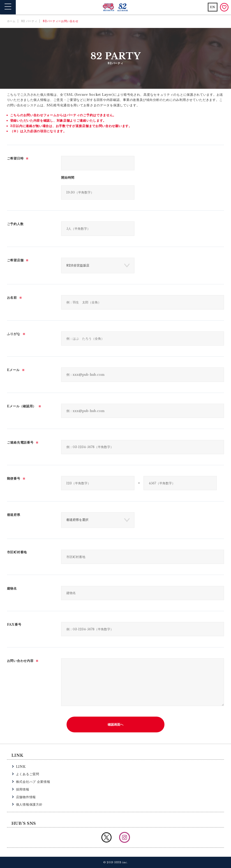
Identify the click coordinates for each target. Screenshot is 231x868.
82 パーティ (29, 21)
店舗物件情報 (26, 797)
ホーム (11, 21)
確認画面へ (115, 724)
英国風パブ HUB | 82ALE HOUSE (116, 7)
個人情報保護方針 (29, 804)
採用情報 (23, 789)
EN (213, 7)
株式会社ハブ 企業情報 (33, 782)
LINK (21, 767)
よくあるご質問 (28, 774)
